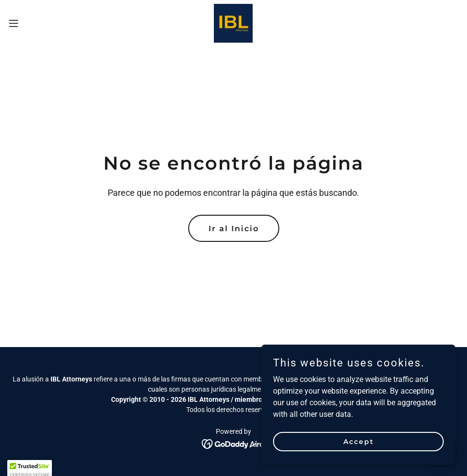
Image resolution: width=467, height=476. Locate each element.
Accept (359, 441)
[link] (233, 23)
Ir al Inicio (234, 229)
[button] (38, 23)
